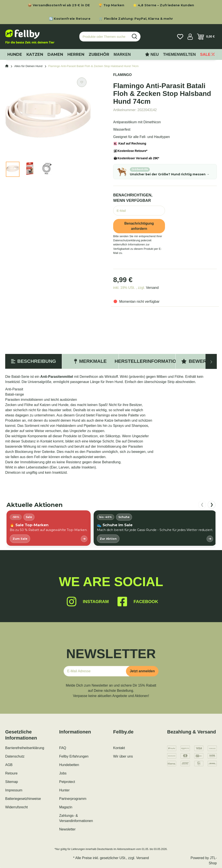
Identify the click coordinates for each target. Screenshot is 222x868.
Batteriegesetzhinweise (23, 799)
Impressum (14, 790)
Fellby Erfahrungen (74, 756)
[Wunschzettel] (180, 37)
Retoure (11, 773)
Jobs (63, 773)
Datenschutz (15, 756)
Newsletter (67, 829)
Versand (152, 288)
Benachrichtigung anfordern (139, 226)
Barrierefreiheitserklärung (25, 748)
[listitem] (49, 528)
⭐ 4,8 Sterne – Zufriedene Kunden (164, 5)
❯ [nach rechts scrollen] (212, 505)
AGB (9, 765)
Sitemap (12, 782)
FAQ (63, 748)
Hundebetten (69, 765)
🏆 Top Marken (111, 5)
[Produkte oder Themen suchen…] (104, 37)
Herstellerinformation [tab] (147, 361)
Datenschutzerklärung (127, 240)
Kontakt (119, 748)
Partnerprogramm (73, 799)
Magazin (66, 807)
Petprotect (67, 782)
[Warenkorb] (206, 37)
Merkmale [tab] (90, 361)
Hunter (64, 790)
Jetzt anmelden (142, 671)
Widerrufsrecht (16, 807)
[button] (190, 37)
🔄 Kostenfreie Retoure (70, 19)
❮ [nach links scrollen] (202, 505)
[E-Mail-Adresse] (96, 671)
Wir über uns (123, 756)
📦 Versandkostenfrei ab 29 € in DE (59, 5)
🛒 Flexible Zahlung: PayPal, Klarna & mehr (136, 19)
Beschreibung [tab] (33, 361)
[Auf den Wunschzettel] (82, 82)
